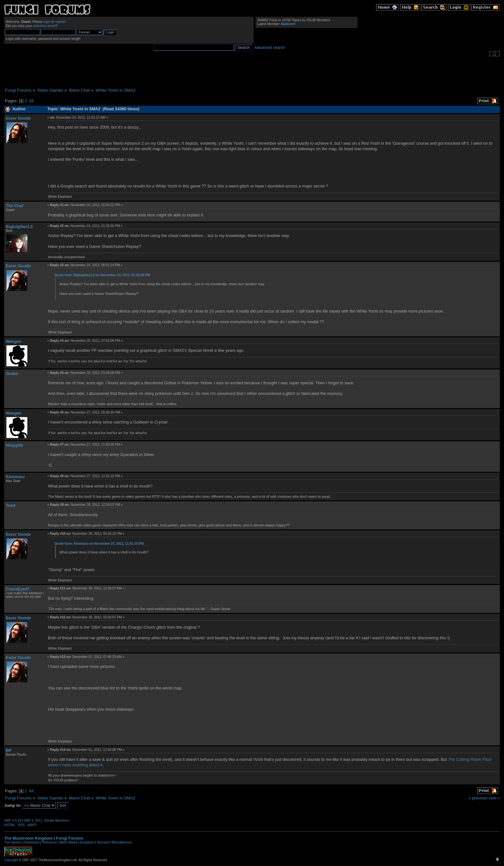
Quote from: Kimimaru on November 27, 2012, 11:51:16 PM (99, 544)
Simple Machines (57, 820)
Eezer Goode (18, 118)
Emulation (87, 842)
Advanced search (270, 48)
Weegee (14, 341)
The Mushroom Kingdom (28, 838)
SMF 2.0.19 (13, 820)
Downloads (31, 842)
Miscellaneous (122, 842)
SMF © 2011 (33, 820)
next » (494, 798)
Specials (103, 842)
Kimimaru (15, 477)
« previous (478, 798)
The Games (13, 842)
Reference (50, 842)
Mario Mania (68, 842)
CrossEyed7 (18, 589)
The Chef (15, 206)
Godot (12, 374)
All (31, 101)
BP (9, 750)
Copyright (11, 860)
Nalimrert (288, 24)
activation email (44, 26)
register (60, 22)
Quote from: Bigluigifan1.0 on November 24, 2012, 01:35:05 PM (102, 275)
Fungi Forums (70, 838)
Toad (11, 505)
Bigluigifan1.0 (19, 227)
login (47, 22)
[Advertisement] (252, 72)
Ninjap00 (14, 445)
